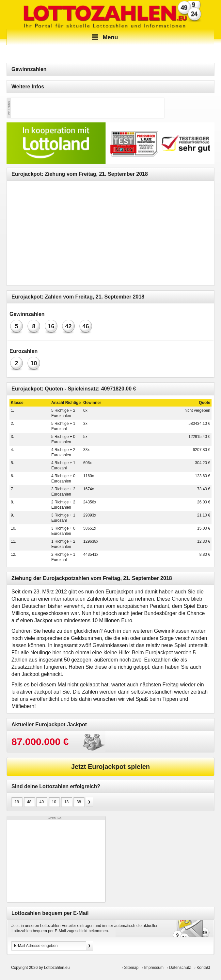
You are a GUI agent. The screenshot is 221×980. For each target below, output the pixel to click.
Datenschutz (180, 968)
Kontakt (203, 968)
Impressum (154, 968)
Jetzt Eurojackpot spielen (110, 767)
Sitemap (131, 968)
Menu (104, 37)
